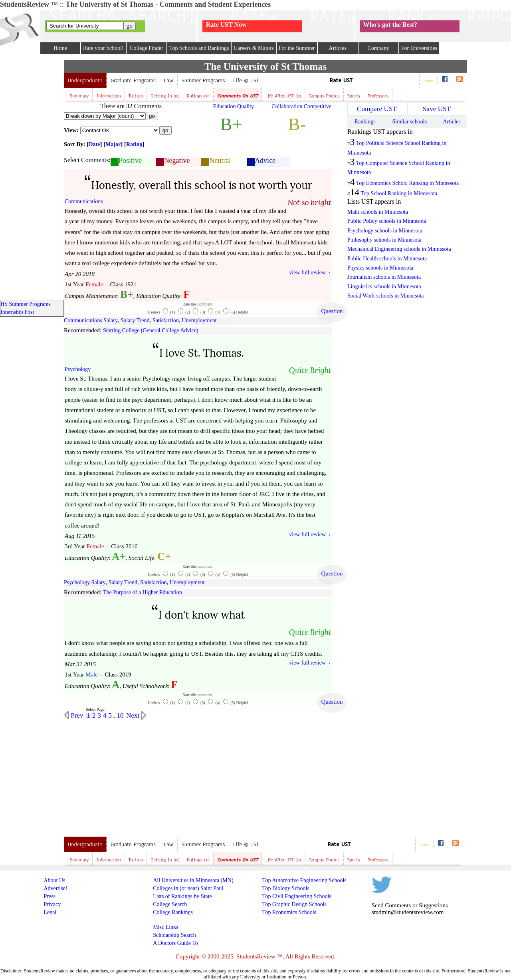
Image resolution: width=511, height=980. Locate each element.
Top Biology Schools (286, 888)
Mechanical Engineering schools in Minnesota (399, 249)
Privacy (52, 904)
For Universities (419, 48)
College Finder (147, 48)
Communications (84, 201)
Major (113, 144)
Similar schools (409, 122)
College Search (170, 904)
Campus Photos (324, 96)
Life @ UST (246, 80)
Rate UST (341, 80)
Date (95, 144)
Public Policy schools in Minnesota (387, 221)
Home (60, 48)
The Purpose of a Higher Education (143, 592)
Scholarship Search (174, 935)
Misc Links (165, 927)
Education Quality (234, 106)
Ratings (198, 96)
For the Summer (297, 48)
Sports (354, 96)
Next (134, 715)
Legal (50, 912)
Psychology (78, 369)
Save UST (437, 109)
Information (108, 96)
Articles (338, 48)
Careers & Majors (254, 48)
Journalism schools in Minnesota (384, 277)
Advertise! (55, 888)
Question (332, 311)
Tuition (136, 96)
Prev (76, 715)
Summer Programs (203, 80)
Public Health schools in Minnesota (387, 259)
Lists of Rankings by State (182, 896)
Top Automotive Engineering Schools (304, 880)
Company (378, 48)
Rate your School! (103, 48)
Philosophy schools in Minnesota (384, 240)
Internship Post (17, 312)
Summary (79, 96)
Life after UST (283, 96)
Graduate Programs (133, 80)
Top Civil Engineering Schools (297, 896)
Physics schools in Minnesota (380, 268)
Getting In (165, 96)
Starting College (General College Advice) (151, 330)
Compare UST (377, 109)
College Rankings (173, 912)
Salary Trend (135, 320)
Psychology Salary (85, 582)
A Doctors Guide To (175, 943)
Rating (134, 144)
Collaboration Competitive (301, 106)
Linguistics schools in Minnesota (384, 287)
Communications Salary (91, 320)
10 (120, 715)
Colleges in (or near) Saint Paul (188, 888)
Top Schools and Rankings (199, 48)
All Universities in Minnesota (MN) (193, 880)
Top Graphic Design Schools (294, 904)
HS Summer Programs (26, 304)
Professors (378, 96)
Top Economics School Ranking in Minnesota (408, 183)
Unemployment (199, 320)
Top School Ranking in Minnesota (399, 193)
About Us (54, 880)
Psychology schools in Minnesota (385, 231)
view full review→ (310, 273)
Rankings (365, 122)
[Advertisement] (131, 776)
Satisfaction (166, 320)
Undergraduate (85, 80)
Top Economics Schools (289, 912)
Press (50, 896)
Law (169, 80)
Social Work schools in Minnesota (386, 296)
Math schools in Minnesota (378, 212)
